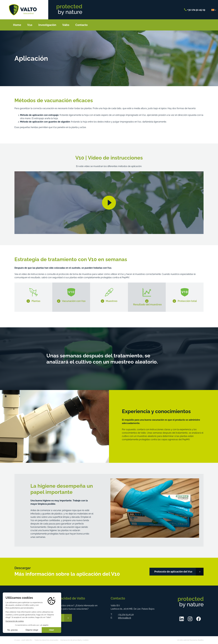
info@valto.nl (125, 618)
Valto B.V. (23, 10)
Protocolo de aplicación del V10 (173, 572)
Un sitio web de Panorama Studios (190, 640)
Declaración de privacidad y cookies (75, 640)
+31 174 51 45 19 (195, 10)
